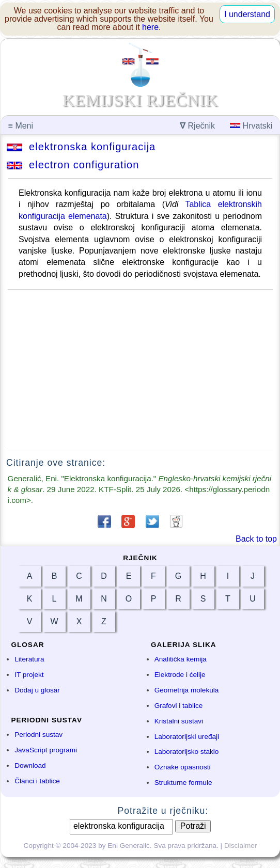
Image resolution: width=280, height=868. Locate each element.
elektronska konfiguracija (81, 147)
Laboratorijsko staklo (187, 752)
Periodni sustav (38, 735)
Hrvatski (251, 126)
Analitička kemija (181, 659)
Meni (21, 126)
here (150, 27)
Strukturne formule (183, 783)
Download (30, 766)
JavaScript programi (46, 750)
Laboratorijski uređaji (187, 737)
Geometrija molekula (187, 690)
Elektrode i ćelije (180, 675)
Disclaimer (240, 846)
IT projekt (29, 675)
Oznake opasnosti (183, 767)
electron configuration (73, 165)
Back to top (256, 539)
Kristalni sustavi (179, 721)
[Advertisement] (140, 370)
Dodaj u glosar (37, 690)
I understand (247, 14)
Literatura (29, 659)
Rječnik (197, 126)
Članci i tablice (37, 781)
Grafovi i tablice (179, 706)
